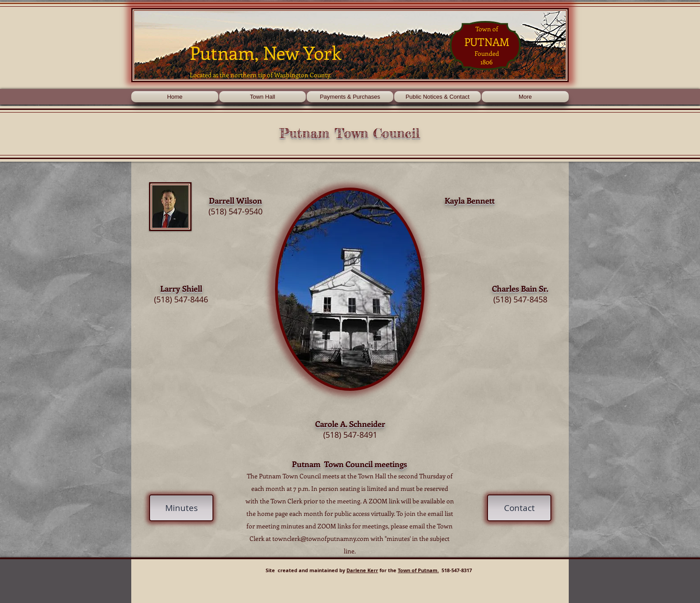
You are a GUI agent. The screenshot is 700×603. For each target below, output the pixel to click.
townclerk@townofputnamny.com (321, 538)
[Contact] (519, 508)
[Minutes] (181, 508)
